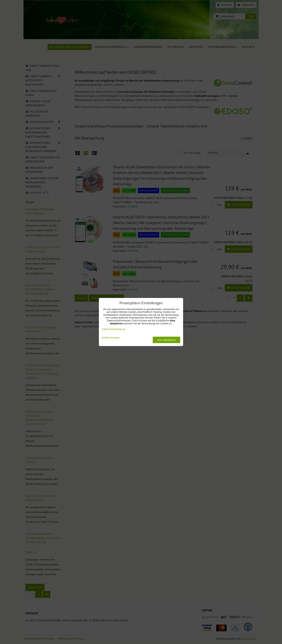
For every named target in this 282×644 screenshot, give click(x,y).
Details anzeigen (111, 338)
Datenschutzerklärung (114, 329)
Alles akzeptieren (167, 340)
